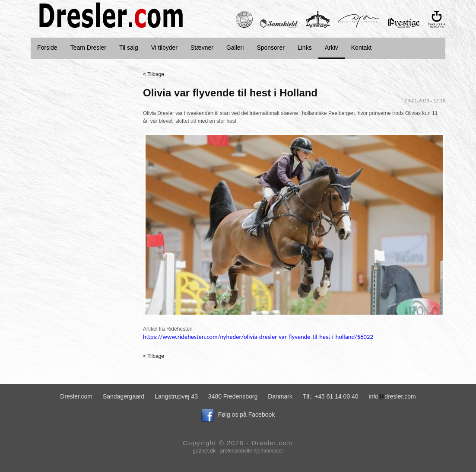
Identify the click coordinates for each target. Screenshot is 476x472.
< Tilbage (154, 74)
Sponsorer (271, 48)
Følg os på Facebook (238, 415)
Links (305, 48)
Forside (47, 48)
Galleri (235, 48)
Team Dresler (88, 48)
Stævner (202, 48)
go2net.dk (204, 451)
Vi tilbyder (164, 48)
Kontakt (361, 48)
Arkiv (332, 48)
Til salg (129, 48)
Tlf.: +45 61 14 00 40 (331, 396)
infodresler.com (392, 396)
